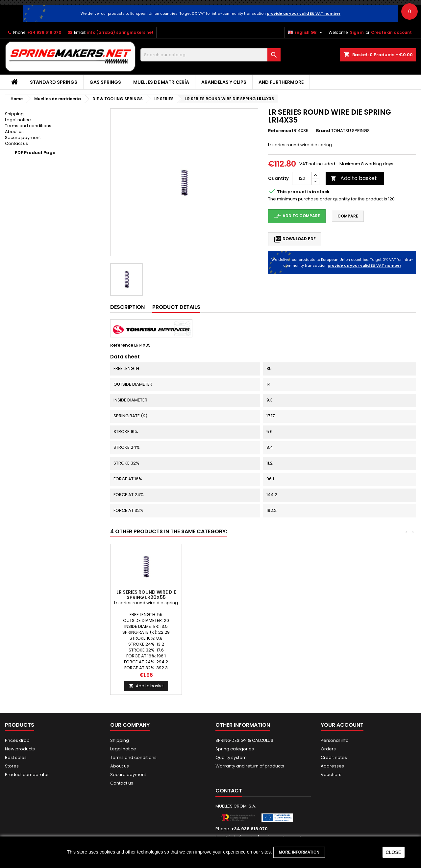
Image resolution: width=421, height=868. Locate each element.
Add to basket (354, 178)
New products (20, 749)
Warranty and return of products (250, 766)
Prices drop (17, 740)
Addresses (332, 766)
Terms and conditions (28, 126)
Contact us (16, 143)
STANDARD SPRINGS (54, 82)
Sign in (357, 32)
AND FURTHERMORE (281, 82)
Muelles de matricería (161, 82)
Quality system (231, 757)
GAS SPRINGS (105, 82)
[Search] (211, 55)
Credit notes (334, 757)
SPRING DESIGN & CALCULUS (244, 740)
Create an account (391, 32)
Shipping (14, 114)
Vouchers (331, 775)
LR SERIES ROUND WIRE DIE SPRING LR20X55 (360, 595)
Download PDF (295, 239)
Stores (12, 766)
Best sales (16, 757)
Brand (323, 131)
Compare (348, 216)
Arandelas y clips (224, 82)
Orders (328, 749)
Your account (342, 725)
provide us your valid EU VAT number (304, 13)
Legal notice (18, 120)
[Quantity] (302, 178)
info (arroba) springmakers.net (120, 32)
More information (299, 852)
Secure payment (23, 137)
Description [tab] (127, 307)
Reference (280, 131)
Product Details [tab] (176, 307)
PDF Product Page (35, 153)
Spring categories (235, 749)
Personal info (335, 740)
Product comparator (27, 775)
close (394, 852)
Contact (229, 791)
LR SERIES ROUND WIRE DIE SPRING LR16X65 (289, 595)
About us (14, 132)
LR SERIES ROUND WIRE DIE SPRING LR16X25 (146, 595)
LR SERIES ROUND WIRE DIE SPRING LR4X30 (218, 595)
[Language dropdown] (306, 33)
